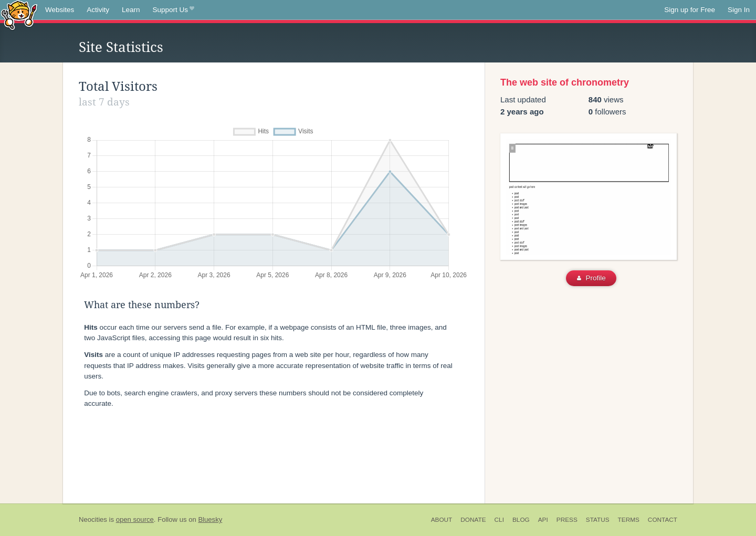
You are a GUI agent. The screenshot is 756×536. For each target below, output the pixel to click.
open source (135, 519)
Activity (98, 10)
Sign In (739, 10)
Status (598, 520)
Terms (629, 520)
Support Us (174, 10)
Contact (663, 520)
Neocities (93, 519)
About (442, 520)
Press (567, 520)
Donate (473, 520)
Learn (131, 10)
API (543, 520)
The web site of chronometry (565, 82)
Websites (60, 10)
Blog (521, 520)
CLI (499, 520)
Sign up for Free (690, 10)
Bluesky (210, 519)
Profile (591, 278)
